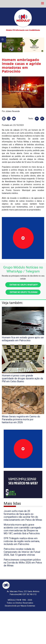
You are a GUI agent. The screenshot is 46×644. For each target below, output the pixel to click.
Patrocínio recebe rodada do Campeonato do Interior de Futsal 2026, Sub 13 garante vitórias (22, 552)
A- (42, 118)
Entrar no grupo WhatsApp (23, 285)
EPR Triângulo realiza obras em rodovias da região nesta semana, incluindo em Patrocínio (22, 541)
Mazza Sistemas (28, 606)
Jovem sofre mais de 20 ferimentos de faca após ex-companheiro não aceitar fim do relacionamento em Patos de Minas (23, 515)
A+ (37, 118)
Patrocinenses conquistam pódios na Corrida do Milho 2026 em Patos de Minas (23, 563)
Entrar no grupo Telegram (23, 292)
